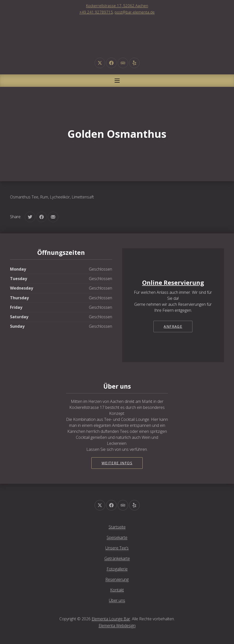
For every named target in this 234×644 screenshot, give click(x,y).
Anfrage (173, 326)
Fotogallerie (117, 569)
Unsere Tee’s (117, 548)
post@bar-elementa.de (135, 12)
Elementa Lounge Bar (111, 619)
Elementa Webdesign (117, 626)
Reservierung (117, 579)
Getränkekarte (117, 558)
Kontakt (117, 590)
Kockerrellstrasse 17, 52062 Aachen (117, 5)
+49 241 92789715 (96, 12)
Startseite (117, 527)
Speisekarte (117, 537)
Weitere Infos (117, 463)
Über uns (117, 600)
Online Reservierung (173, 282)
